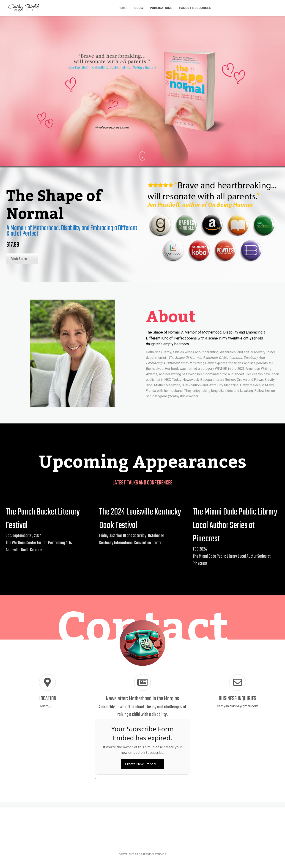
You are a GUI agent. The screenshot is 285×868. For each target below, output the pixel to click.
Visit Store (19, 259)
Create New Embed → (142, 764)
